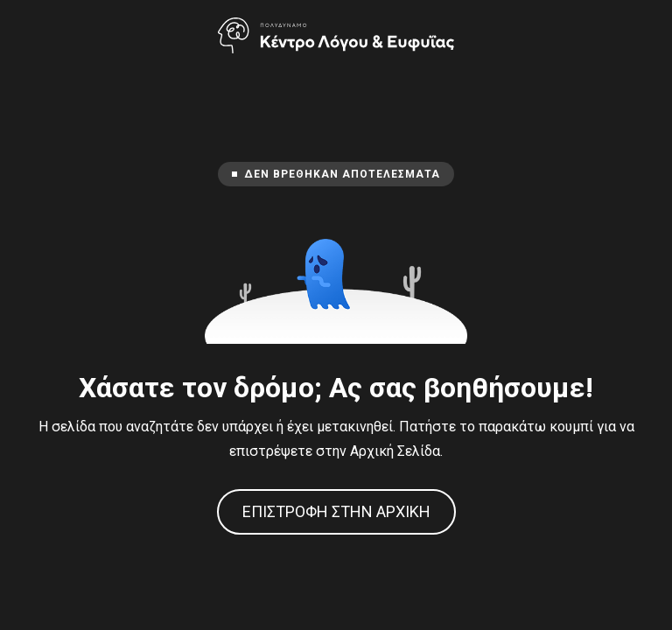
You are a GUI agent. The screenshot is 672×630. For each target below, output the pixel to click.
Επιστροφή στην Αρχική (336, 511)
